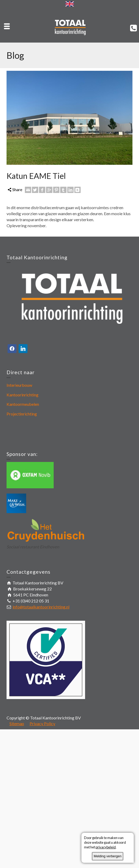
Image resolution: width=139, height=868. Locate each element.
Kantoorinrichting (23, 395)
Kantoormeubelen (23, 404)
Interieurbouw (19, 385)
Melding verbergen (108, 856)
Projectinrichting (22, 414)
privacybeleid (106, 847)
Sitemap (17, 723)
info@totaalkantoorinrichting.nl (41, 607)
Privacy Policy (42, 723)
